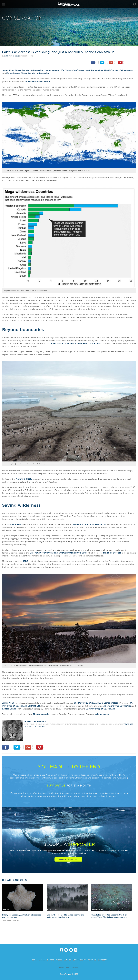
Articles (68, 960)
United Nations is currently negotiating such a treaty (76, 343)
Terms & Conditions (73, 968)
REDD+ (26, 561)
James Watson (52, 70)
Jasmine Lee (97, 70)
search (135, 4)
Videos (59, 960)
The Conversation (42, 714)
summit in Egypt (15, 524)
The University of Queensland (29, 70)
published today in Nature (38, 82)
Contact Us (103, 960)
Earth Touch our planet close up (69, 4)
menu (3, 4)
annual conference (112, 553)
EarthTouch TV (79, 960)
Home (34, 960)
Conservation (22, 18)
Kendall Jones (13, 73)
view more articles (10, 921)
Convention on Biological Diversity (89, 524)
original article (102, 714)
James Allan (8, 70)
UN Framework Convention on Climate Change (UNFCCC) (58, 553)
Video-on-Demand (46, 960)
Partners (61, 968)
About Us (92, 960)
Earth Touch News (12, 56)
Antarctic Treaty (24, 479)
